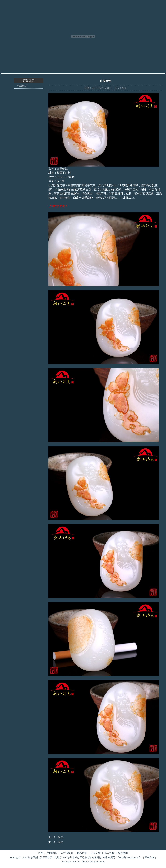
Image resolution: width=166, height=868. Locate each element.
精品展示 (22, 86)
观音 (61, 837)
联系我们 (123, 853)
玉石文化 (96, 853)
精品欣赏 (82, 853)
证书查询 (149, 858)
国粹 (61, 842)
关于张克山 (67, 853)
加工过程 (109, 853)
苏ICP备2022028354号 (129, 858)
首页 (40, 853)
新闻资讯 (52, 853)
